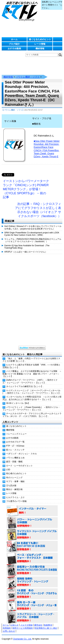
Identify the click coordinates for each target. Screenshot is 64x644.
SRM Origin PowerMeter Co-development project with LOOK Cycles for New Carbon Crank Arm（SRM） (32, 234)
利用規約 (7, 628)
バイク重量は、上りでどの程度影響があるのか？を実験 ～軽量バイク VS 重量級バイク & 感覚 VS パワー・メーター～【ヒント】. (32, 374)
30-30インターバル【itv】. (18, 403)
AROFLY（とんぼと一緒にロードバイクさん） (26, 252)
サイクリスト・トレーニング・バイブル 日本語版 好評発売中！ (32, 535)
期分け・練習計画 (14, 489)
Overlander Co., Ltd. (22, 639)
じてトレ (20, 11)
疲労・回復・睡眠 (14, 462)
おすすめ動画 (14, 49)
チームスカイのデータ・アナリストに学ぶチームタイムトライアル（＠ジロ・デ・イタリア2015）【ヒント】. (32, 415)
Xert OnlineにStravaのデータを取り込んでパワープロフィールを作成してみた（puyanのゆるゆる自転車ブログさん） (33, 227)
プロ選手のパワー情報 (16, 501)
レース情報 (40, 44)
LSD (8, 470)
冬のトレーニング (14, 478)
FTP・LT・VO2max (15, 446)
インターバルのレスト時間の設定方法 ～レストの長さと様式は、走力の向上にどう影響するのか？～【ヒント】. (32, 398)
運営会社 (38, 625)
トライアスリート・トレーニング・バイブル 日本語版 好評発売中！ (32, 618)
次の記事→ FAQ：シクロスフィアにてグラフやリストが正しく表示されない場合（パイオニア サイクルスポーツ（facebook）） (38, 210)
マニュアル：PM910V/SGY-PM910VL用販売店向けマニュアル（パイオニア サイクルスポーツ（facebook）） (33, 240)
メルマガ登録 (26, 625)
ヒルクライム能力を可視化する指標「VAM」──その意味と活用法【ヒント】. (31, 366)
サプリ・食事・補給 (15, 481)
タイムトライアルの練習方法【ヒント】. (25, 386)
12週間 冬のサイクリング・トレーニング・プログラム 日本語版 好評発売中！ (32, 594)
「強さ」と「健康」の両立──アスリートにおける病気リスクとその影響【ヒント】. (31, 360)
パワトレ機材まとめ (15, 458)
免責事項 (48, 625)
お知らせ (15, 625)
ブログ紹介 (14, 44)
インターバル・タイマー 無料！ (32, 511)
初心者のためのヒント (16, 473)
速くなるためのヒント (40, 39)
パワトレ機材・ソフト (28, 77)
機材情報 (40, 49)
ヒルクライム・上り (15, 497)
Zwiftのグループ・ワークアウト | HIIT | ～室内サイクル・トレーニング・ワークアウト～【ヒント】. (30, 381)
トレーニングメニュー (16, 434)
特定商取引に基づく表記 (46, 628)
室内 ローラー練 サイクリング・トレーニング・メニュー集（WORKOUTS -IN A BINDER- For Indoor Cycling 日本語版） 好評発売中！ (32, 606)
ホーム (14, 39)
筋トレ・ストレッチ (15, 450)
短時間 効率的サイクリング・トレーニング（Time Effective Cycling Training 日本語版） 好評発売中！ (32, 582)
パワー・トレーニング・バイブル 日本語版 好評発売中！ (32, 523)
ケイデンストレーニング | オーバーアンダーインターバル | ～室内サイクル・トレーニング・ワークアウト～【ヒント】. (32, 392)
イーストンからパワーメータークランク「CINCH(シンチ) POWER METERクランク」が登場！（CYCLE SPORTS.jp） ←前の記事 (26, 189)
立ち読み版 (11, 485)
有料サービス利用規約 (23, 628)
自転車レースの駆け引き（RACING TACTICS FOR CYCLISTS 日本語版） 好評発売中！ (32, 570)
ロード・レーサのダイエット (19, 466)
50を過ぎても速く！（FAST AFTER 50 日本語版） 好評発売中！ (32, 546)
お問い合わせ (9, 631)
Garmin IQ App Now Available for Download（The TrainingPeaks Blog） (27, 247)
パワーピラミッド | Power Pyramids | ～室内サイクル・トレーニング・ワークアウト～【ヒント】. (31, 409)
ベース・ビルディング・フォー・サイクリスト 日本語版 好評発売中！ (32, 558)
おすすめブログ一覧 (15, 442)
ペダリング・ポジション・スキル (22, 454)
